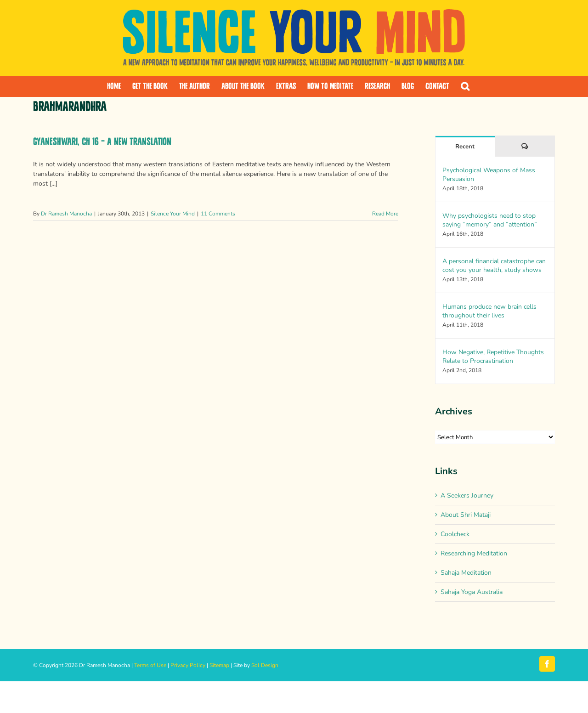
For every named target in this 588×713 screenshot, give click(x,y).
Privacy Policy (188, 665)
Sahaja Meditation (466, 573)
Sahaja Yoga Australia (472, 592)
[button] (465, 86)
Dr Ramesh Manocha (66, 214)
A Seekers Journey (467, 495)
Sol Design (265, 665)
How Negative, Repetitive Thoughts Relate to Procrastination (493, 356)
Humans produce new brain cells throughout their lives (489, 311)
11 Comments (218, 214)
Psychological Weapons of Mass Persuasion (489, 175)
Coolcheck (455, 534)
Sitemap (219, 665)
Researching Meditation (474, 553)
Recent (465, 147)
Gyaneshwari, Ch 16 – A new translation (102, 142)
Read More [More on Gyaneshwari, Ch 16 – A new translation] (385, 214)
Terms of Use (150, 665)
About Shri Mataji (466, 515)
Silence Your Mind (173, 214)
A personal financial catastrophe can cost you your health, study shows (494, 266)
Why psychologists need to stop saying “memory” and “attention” (490, 220)
